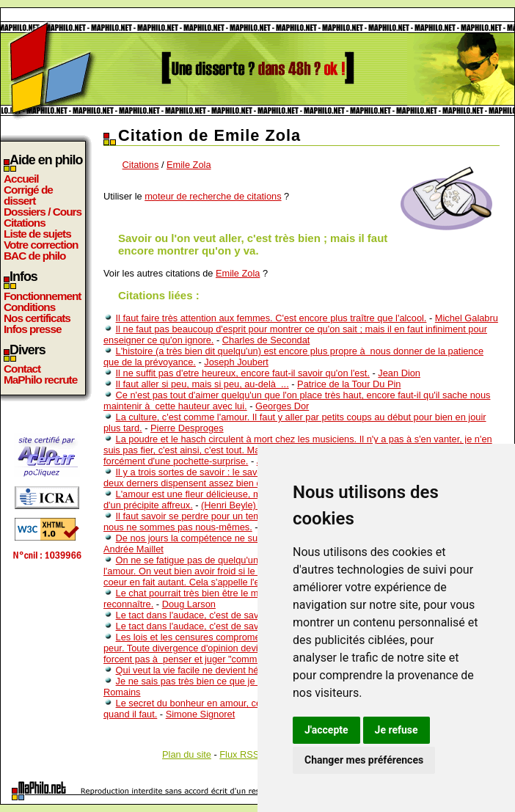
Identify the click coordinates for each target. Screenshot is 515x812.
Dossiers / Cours (43, 212)
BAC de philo (34, 256)
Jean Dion (399, 373)
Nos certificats (37, 318)
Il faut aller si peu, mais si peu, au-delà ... (202, 384)
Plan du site (187, 754)
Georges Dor (282, 406)
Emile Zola (189, 165)
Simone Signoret (201, 714)
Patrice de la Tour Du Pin (349, 384)
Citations (25, 223)
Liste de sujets (37, 234)
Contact (22, 369)
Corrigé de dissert (28, 195)
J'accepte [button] (326, 730)
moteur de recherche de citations (213, 196)
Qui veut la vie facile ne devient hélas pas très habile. (227, 670)
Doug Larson (189, 604)
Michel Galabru (467, 318)
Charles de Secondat (266, 340)
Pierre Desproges (187, 428)
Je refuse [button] (397, 730)
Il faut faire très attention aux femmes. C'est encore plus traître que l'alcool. (271, 318)
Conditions (29, 307)
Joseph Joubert (236, 362)
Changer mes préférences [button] (364, 760)
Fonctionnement (42, 296)
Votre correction (41, 245)
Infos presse (32, 329)
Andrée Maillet (134, 549)
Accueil (21, 179)
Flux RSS (239, 754)
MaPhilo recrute (40, 380)
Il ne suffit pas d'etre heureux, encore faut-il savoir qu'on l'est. (243, 373)
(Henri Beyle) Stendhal (248, 505)
